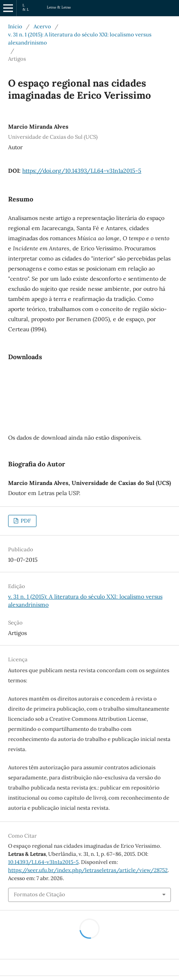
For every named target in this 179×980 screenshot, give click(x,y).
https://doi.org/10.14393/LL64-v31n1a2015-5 (82, 171)
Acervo (42, 26)
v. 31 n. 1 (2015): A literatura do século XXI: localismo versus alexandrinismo (80, 39)
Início (15, 26)
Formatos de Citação (39, 894)
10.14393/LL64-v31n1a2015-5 (43, 862)
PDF (25, 521)
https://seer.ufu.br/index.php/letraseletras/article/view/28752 (88, 870)
